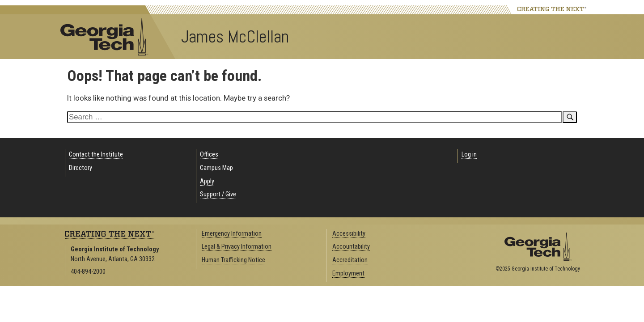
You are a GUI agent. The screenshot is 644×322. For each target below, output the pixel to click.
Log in (469, 155)
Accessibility (349, 234)
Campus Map (216, 168)
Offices (209, 155)
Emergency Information (232, 234)
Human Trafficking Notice (233, 260)
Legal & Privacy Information (237, 247)
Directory (80, 168)
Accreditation (350, 260)
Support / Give (218, 194)
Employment (348, 273)
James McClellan (235, 37)
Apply (207, 181)
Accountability (351, 247)
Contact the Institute (96, 155)
